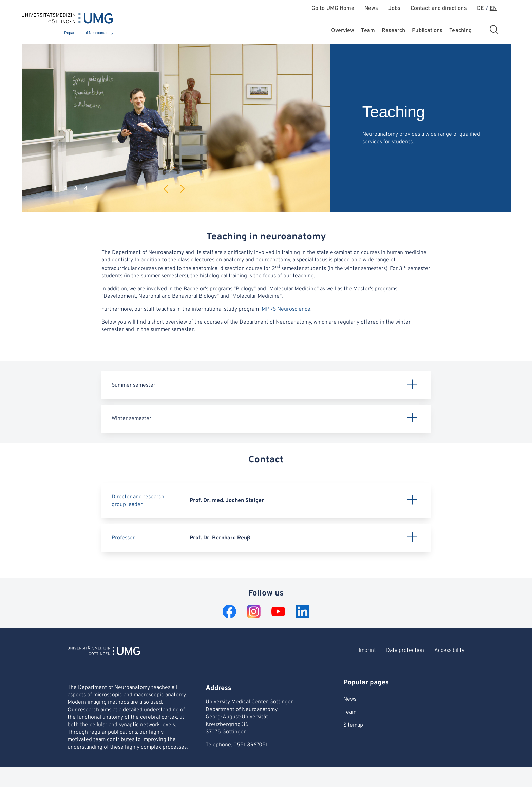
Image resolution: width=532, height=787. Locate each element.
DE (481, 9)
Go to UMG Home (333, 9)
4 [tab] (86, 189)
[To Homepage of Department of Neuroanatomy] (104, 652)
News (371, 9)
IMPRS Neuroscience (285, 309)
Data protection (405, 651)
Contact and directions (439, 9)
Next (182, 189)
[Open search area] (494, 30)
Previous (166, 189)
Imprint (367, 651)
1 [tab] (55, 189)
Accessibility (449, 651)
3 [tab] (76, 189)
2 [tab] (65, 189)
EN (493, 9)
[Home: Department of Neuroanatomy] (68, 24)
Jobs (394, 9)
